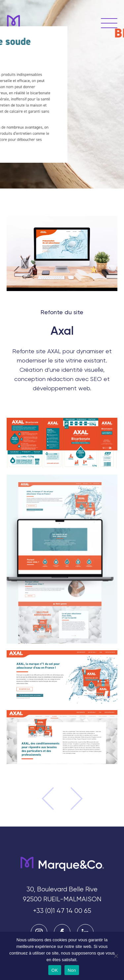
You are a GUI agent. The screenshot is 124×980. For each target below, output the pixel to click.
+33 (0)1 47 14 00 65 (62, 911)
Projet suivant (72, 799)
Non (72, 970)
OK (55, 970)
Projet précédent (52, 799)
